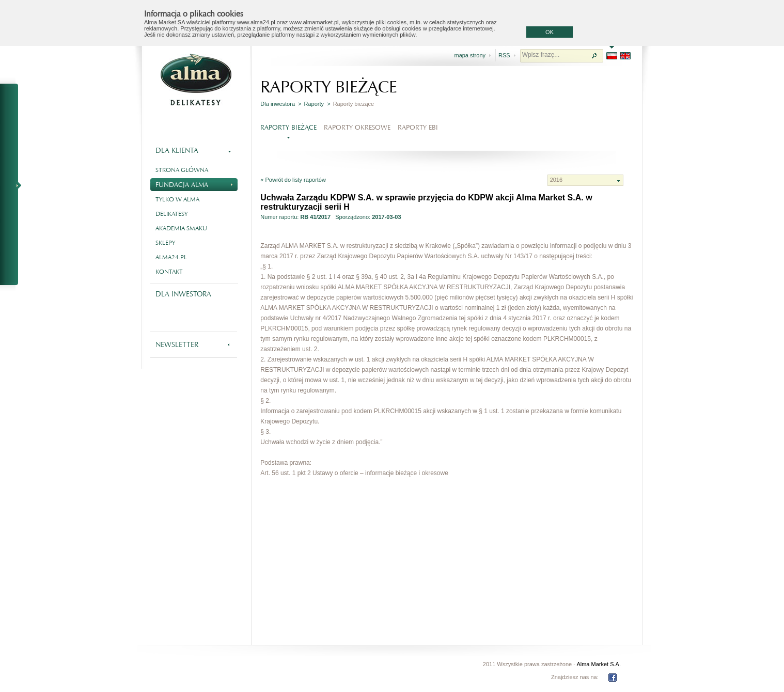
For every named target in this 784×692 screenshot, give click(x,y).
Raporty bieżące (288, 127)
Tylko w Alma (177, 199)
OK (550, 32)
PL (612, 56)
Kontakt (169, 272)
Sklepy (165, 243)
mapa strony (470, 55)
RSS (504, 55)
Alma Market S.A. (599, 664)
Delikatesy (171, 214)
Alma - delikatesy (196, 80)
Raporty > (317, 104)
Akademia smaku (181, 228)
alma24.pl (171, 257)
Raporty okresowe (357, 127)
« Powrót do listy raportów (293, 180)
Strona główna (182, 170)
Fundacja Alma (194, 184)
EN (625, 56)
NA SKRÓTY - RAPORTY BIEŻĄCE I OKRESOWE (13, 185)
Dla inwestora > (281, 104)
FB (613, 678)
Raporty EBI (418, 127)
